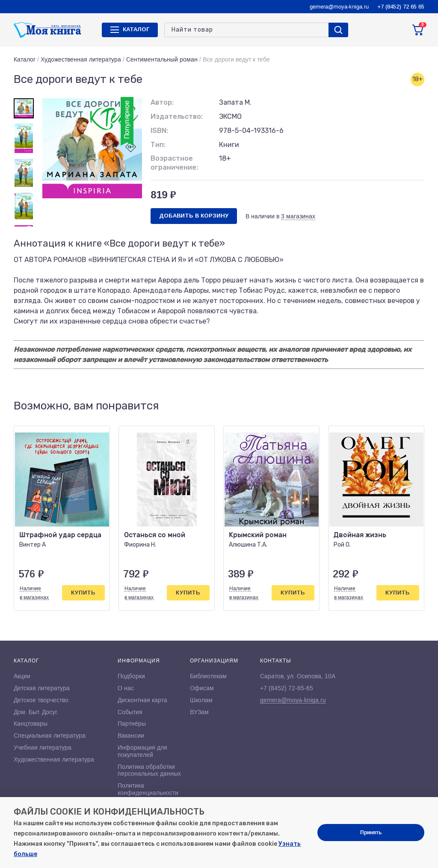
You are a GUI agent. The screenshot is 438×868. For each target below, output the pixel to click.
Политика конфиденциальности (148, 789)
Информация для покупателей (142, 751)
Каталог (25, 59)
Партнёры (132, 724)
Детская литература (42, 688)
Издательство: (177, 116)
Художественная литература (81, 59)
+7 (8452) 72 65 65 (401, 7)
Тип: (158, 145)
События (130, 712)
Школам (201, 700)
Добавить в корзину (194, 216)
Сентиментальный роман (162, 59)
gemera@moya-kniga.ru (339, 7)
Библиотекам (208, 676)
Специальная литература (50, 736)
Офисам (202, 688)
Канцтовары (31, 724)
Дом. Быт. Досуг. (36, 712)
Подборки (131, 676)
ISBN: (159, 131)
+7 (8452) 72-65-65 (287, 688)
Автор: (162, 102)
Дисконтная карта (142, 700)
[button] (400, 406)
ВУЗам (199, 712)
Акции (22, 676)
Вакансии (131, 736)
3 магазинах (298, 216)
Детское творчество (41, 700)
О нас (126, 688)
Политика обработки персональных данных (149, 770)
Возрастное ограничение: (174, 163)
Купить (83, 593)
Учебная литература (43, 747)
